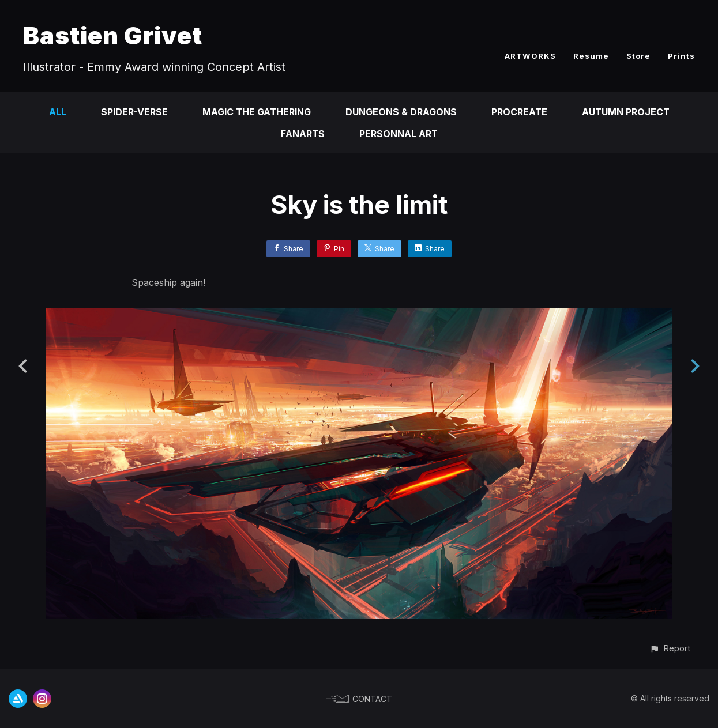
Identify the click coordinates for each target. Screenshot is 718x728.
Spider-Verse (133, 112)
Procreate (519, 112)
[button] (670, 648)
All (56, 112)
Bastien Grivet (113, 35)
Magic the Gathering (255, 112)
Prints (681, 56)
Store (638, 56)
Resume (591, 56)
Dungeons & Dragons (401, 112)
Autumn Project (626, 112)
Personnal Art (399, 134)
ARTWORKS (530, 56)
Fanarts (302, 134)
